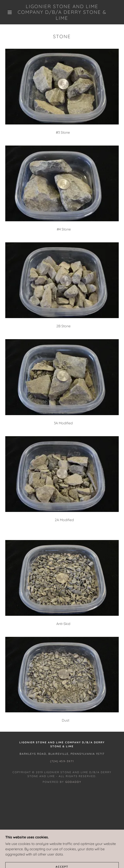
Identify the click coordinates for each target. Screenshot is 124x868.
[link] (62, 12)
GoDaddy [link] (73, 782)
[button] (11, 12)
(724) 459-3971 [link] (62, 761)
